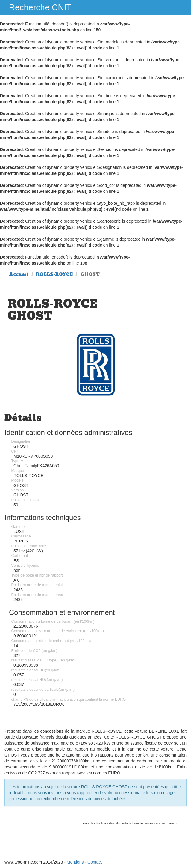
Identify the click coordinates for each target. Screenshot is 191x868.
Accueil (19, 274)
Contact (95, 862)
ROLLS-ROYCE (54, 274)
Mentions (75, 862)
